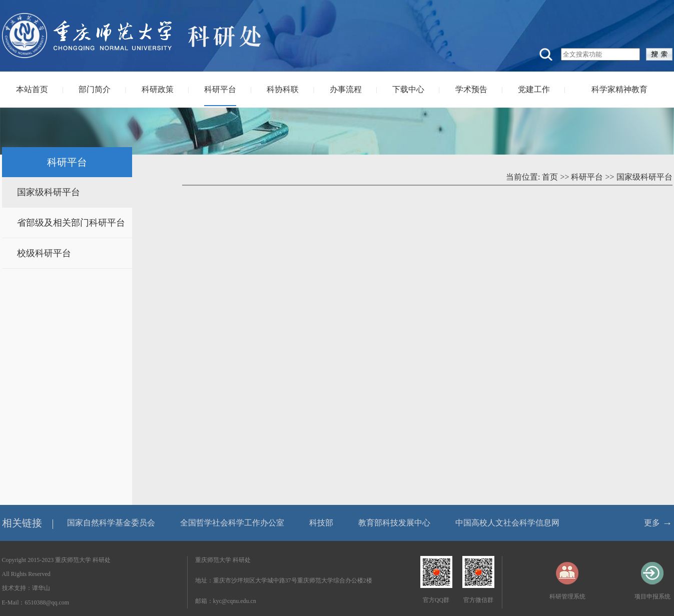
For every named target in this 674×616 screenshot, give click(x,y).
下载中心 (408, 89)
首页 (550, 177)
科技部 (321, 523)
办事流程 (346, 89)
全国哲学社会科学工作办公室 (232, 523)
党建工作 (534, 89)
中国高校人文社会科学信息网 (507, 523)
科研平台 (220, 89)
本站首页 (32, 89)
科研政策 (158, 89)
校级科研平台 (44, 253)
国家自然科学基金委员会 (111, 523)
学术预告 (471, 89)
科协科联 (283, 89)
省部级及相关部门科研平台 (71, 223)
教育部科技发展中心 (394, 523)
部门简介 (95, 89)
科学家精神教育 (619, 89)
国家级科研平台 (49, 192)
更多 (652, 523)
